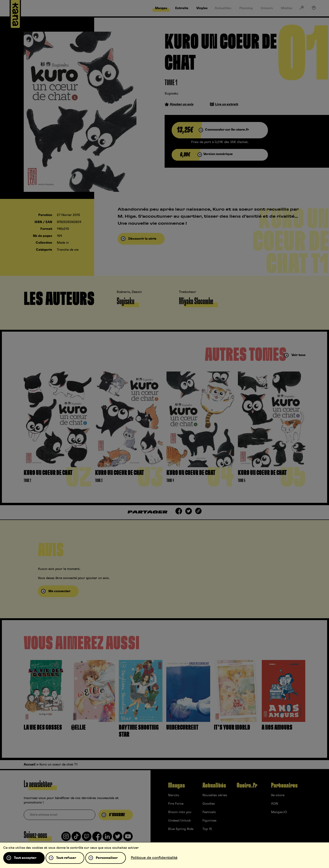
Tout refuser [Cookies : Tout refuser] (66, 858)
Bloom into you (180, 812)
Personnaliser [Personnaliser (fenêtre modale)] (107, 858)
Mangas (176, 785)
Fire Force (176, 804)
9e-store (278, 795)
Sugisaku (171, 94)
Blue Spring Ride (181, 829)
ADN (275, 804)
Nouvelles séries (215, 795)
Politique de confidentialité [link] (154, 858)
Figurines (209, 821)
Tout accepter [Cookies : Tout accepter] (25, 858)
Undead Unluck (179, 821)
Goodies (209, 804)
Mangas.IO (279, 812)
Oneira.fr (247, 785)
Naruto (174, 795)
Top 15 (207, 829)
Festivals (209, 812)
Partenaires (284, 785)
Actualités (214, 785)
